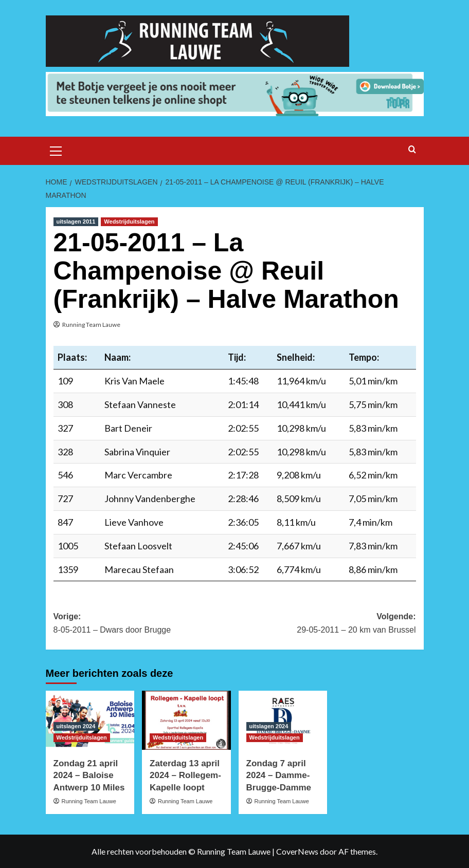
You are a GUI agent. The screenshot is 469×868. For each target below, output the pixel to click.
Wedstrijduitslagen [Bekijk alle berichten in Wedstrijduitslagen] (129, 221)
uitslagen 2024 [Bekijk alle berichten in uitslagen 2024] (76, 726)
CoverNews (297, 851)
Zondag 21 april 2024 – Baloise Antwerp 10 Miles (89, 776)
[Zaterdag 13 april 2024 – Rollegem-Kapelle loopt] (186, 720)
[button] (56, 150)
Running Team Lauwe (91, 325)
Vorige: (144, 624)
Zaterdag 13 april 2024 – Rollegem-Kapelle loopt (185, 776)
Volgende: (325, 624)
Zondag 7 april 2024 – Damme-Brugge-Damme (279, 776)
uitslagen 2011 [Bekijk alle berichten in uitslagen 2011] (76, 221)
